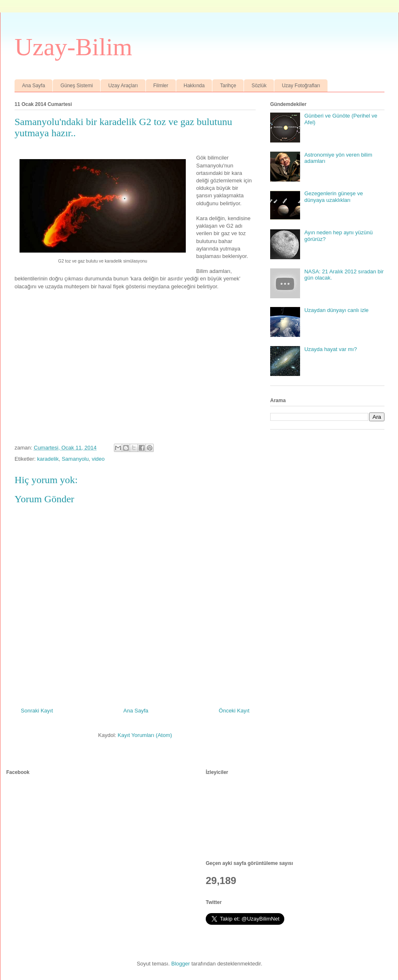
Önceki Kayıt (234, 711)
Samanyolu (75, 459)
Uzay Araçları (123, 86)
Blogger (181, 964)
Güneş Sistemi (76, 86)
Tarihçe (228, 86)
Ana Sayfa (33, 86)
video (98, 459)
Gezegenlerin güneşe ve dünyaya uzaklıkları (334, 197)
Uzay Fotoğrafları (301, 86)
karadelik (48, 459)
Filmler (161, 86)
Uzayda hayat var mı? (330, 349)
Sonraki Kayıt (37, 711)
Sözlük (259, 86)
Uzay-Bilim (73, 47)
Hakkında (194, 86)
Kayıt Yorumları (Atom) (145, 735)
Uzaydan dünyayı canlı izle (336, 310)
